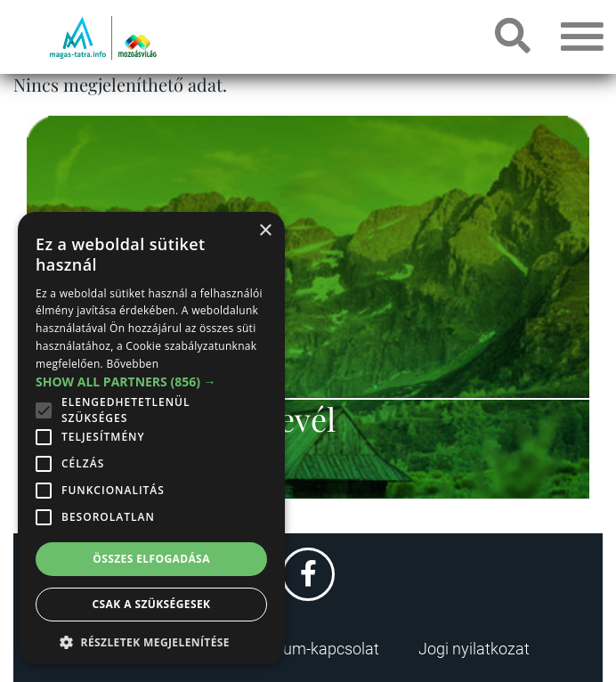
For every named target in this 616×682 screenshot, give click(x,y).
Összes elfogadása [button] (151, 559)
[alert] (151, 438)
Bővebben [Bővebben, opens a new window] (132, 364)
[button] (151, 640)
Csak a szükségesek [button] (152, 604)
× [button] (265, 231)
